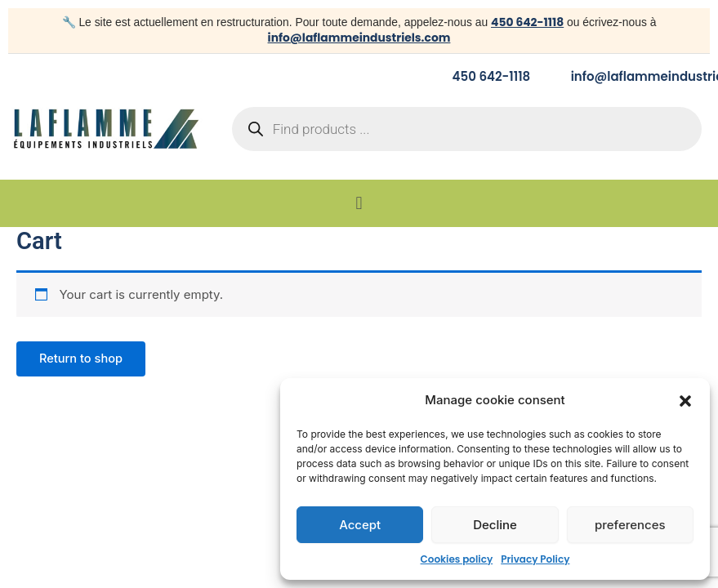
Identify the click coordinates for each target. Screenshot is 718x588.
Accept (360, 525)
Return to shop (81, 359)
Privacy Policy (535, 559)
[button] (685, 401)
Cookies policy (457, 559)
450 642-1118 (527, 22)
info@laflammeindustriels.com (359, 38)
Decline (495, 525)
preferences (630, 525)
